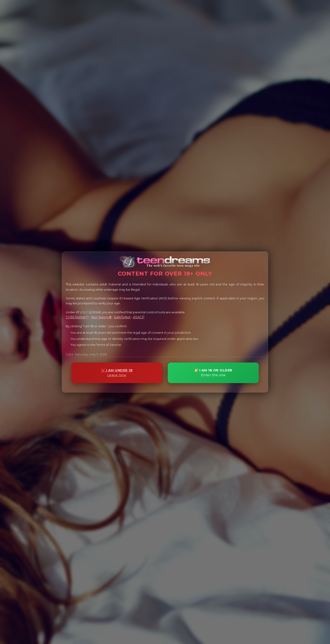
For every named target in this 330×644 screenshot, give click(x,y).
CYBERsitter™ (77, 317)
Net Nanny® (101, 317)
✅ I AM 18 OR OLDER (213, 373)
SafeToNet (122, 317)
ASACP (139, 317)
